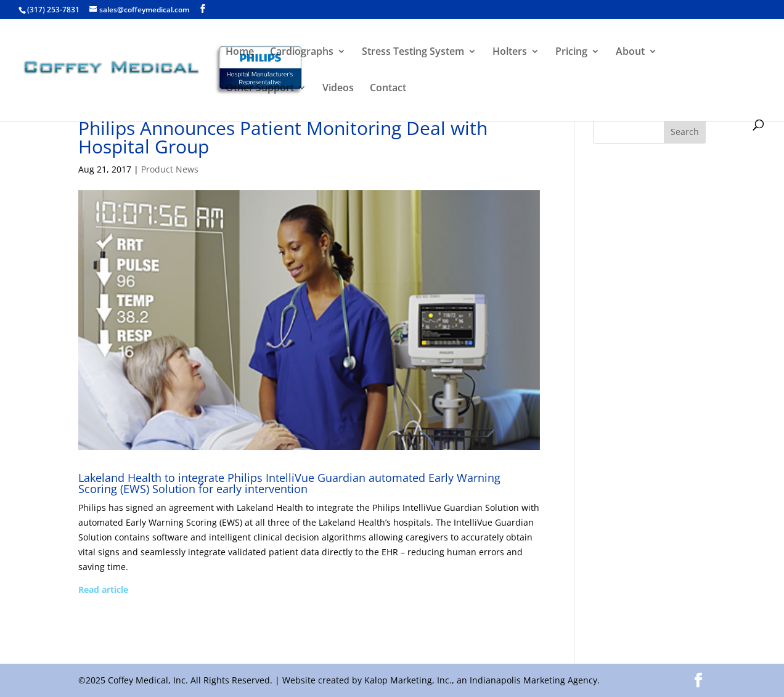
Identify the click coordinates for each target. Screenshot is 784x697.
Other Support (260, 89)
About (630, 52)
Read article (103, 589)
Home (240, 52)
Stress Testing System (413, 52)
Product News (170, 169)
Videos (338, 89)
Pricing (571, 52)
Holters (510, 52)
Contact (388, 89)
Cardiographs (302, 52)
